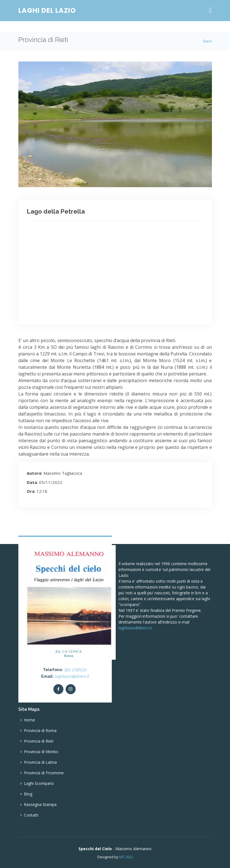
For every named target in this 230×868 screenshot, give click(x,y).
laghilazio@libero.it (72, 676)
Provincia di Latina (40, 762)
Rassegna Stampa (40, 805)
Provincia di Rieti (39, 741)
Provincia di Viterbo (41, 752)
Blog (28, 794)
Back (207, 41)
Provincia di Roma (40, 731)
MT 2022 (126, 857)
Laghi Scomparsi (39, 783)
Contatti (31, 815)
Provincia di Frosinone (44, 773)
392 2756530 (76, 670)
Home (29, 720)
